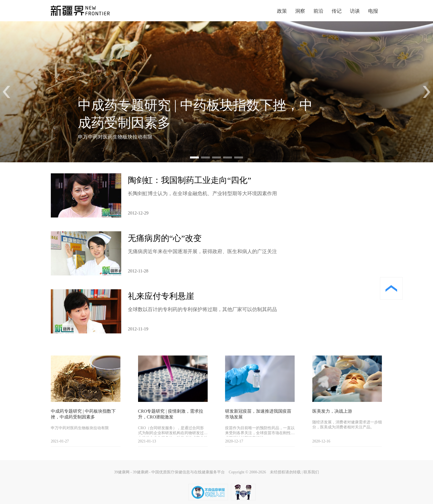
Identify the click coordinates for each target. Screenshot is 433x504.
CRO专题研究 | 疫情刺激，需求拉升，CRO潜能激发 (171, 414)
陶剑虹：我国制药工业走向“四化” (190, 180)
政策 (282, 11)
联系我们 (311, 472)
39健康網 (141, 472)
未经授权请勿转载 (285, 472)
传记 (337, 11)
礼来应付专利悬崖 (161, 296)
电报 (373, 11)
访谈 (355, 11)
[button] (427, 92)
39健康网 (122, 472)
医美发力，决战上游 (332, 411)
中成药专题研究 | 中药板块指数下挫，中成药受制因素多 (83, 414)
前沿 (318, 11)
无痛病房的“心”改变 (165, 238)
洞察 (300, 11)
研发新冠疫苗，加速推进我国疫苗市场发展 (258, 414)
